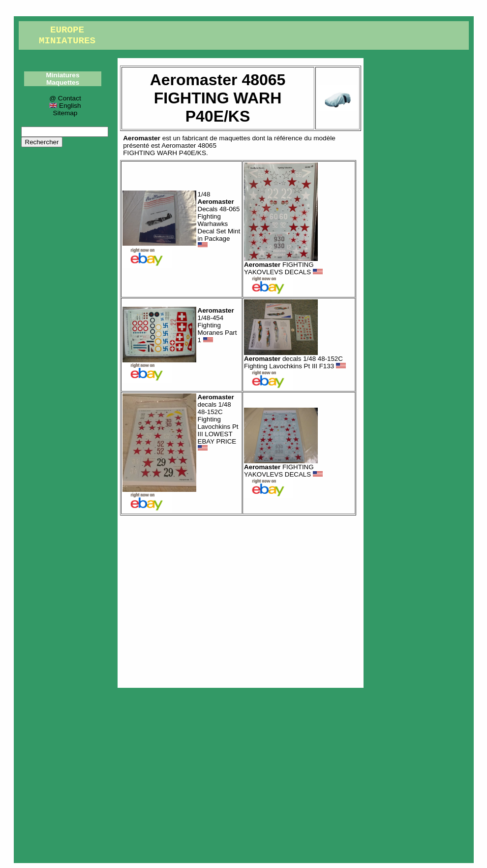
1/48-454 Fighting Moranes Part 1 (217, 325)
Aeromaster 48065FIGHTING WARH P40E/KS (170, 149)
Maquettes (63, 82)
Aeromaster (142, 138)
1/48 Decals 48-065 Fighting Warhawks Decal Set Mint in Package (219, 219)
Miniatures (63, 75)
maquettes (234, 138)
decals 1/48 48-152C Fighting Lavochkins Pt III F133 (295, 362)
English (65, 106)
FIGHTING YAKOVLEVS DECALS (283, 268)
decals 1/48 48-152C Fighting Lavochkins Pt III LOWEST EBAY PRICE (218, 423)
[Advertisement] (241, 599)
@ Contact (65, 98)
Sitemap (65, 113)
